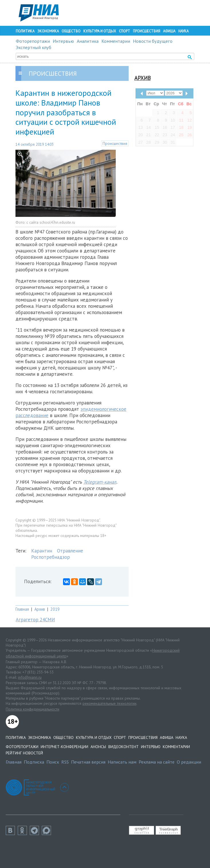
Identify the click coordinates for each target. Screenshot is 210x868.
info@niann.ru (30, 677)
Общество (71, 31)
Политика (25, 31)
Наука (183, 31)
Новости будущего (153, 41)
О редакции (189, 762)
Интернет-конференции (64, 747)
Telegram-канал (100, 482)
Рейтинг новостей (24, 753)
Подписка (34, 762)
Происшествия (147, 31)
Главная (22, 609)
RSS (65, 762)
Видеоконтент (123, 747)
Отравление (70, 551)
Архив (40, 609)
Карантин (42, 551)
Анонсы (98, 747)
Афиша (169, 31)
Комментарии (116, 41)
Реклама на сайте (157, 762)
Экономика (48, 31)
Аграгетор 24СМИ (35, 620)
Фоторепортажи (33, 41)
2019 (55, 609)
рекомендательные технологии (109, 703)
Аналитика (88, 41)
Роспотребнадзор (51, 557)
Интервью (63, 41)
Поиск (53, 762)
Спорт (124, 31)
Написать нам (122, 762)
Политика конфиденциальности (33, 709)
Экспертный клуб (34, 47)
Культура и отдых (100, 31)
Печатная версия (88, 762)
